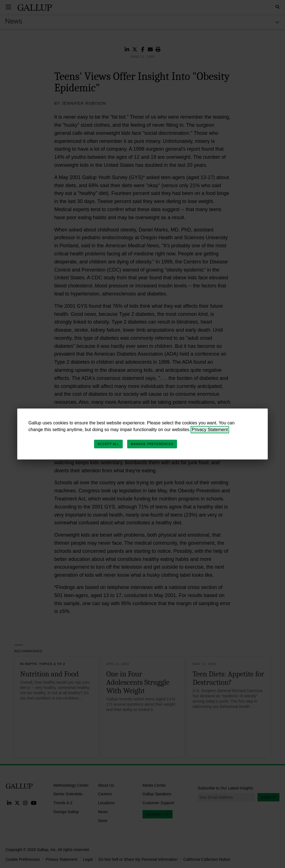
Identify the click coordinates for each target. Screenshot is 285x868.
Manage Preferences (152, 444)
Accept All (108, 444)
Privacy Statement (210, 430)
